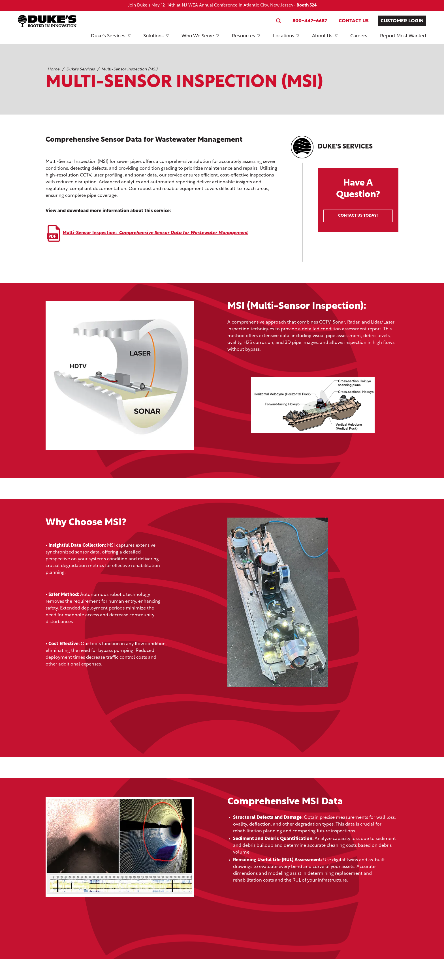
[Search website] (278, 21)
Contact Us (354, 21)
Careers (359, 36)
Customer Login (402, 21)
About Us (325, 39)
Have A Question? (358, 200)
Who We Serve (200, 39)
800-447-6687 (310, 21)
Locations (286, 39)
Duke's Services (111, 39)
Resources (246, 39)
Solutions (156, 39)
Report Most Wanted (403, 36)
